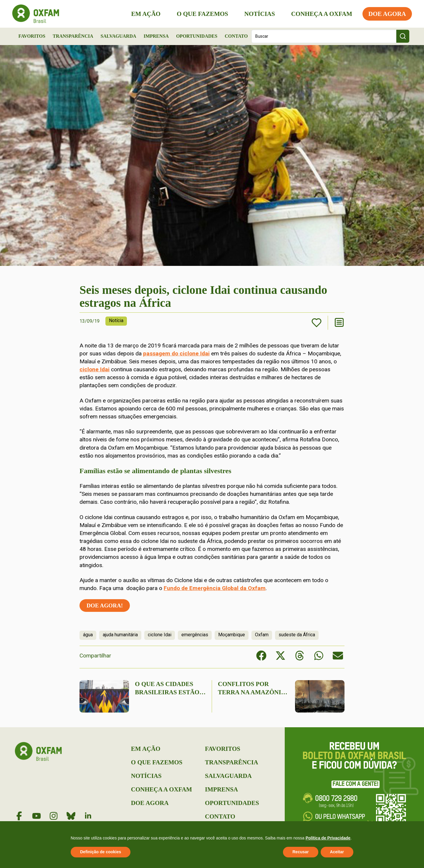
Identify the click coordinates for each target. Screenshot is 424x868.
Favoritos (32, 36)
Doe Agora (385, 14)
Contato (236, 36)
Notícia (116, 320)
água (88, 635)
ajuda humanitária (120, 635)
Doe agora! (105, 606)
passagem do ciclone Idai (176, 353)
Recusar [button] (300, 852)
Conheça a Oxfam (319, 14)
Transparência (73, 36)
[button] (261, 656)
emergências (195, 635)
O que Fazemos (200, 14)
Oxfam (262, 635)
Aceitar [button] (337, 852)
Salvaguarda (119, 36)
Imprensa (156, 36)
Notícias (257, 14)
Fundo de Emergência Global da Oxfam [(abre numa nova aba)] (215, 588)
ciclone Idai (95, 369)
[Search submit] (403, 36)
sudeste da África (297, 635)
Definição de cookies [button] (101, 852)
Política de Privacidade (328, 838)
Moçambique (232, 635)
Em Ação (143, 14)
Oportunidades (197, 36)
